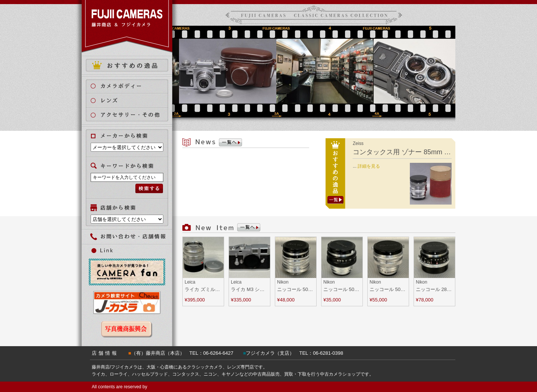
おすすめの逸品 (127, 65)
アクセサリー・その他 (131, 115)
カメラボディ (131, 86)
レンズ (131, 100)
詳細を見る (369, 166)
